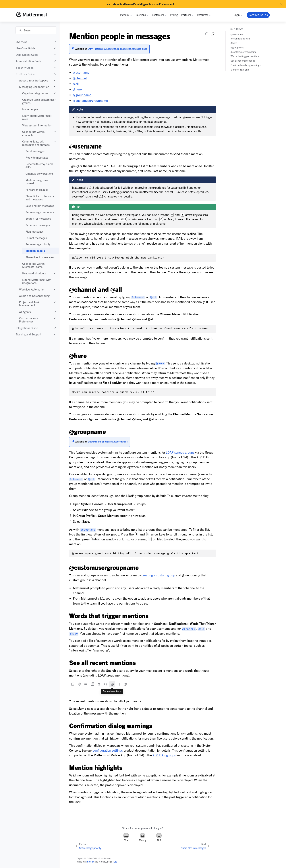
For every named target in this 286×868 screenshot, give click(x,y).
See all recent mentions (243, 61)
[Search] (36, 30)
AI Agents (25, 312)
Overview (21, 42)
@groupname (82, 95)
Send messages (35, 151)
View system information (37, 125)
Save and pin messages (40, 206)
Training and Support (29, 334)
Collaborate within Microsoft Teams (33, 265)
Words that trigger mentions (245, 56)
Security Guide (25, 68)
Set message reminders (40, 212)
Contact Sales (258, 15)
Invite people (30, 109)
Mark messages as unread (37, 182)
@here (77, 89)
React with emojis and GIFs (39, 165)
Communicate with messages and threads (36, 143)
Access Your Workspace (34, 80)
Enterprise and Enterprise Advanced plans (108, 441)
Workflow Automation (32, 289)
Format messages (36, 238)
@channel (80, 78)
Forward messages (37, 190)
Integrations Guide (27, 328)
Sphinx (91, 862)
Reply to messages (37, 157)
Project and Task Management (29, 304)
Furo (115, 862)
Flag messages (35, 231)
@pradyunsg (105, 862)
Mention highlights (240, 70)
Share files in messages (40, 257)
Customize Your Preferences (29, 320)
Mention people (35, 251)
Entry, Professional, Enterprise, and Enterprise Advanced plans (117, 49)
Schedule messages (38, 225)
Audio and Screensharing (34, 296)
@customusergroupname (90, 100)
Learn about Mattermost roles (37, 117)
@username (81, 72)
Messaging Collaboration (34, 87)
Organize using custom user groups (39, 101)
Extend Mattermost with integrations (37, 281)
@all (76, 84)
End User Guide (25, 74)
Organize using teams (35, 93)
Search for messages (38, 218)
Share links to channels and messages (40, 198)
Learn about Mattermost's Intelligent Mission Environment (140, 4)
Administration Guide (29, 61)
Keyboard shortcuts (34, 273)
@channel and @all (240, 38)
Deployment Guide (27, 55)
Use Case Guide (26, 48)
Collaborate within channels (33, 133)
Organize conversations (39, 173)
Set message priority (38, 244)
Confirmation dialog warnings (246, 65)
